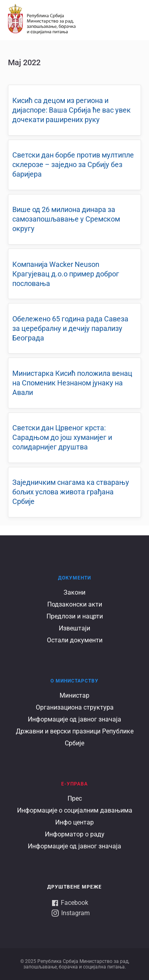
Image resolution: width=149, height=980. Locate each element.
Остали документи (75, 640)
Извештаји (74, 628)
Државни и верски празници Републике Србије (75, 737)
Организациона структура (75, 707)
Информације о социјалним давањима (75, 810)
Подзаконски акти (75, 604)
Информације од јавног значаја (74, 719)
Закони (74, 592)
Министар (74, 695)
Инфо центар (74, 822)
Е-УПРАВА (74, 784)
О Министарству (74, 681)
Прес (75, 798)
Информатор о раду (75, 834)
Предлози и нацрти (75, 616)
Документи (74, 578)
